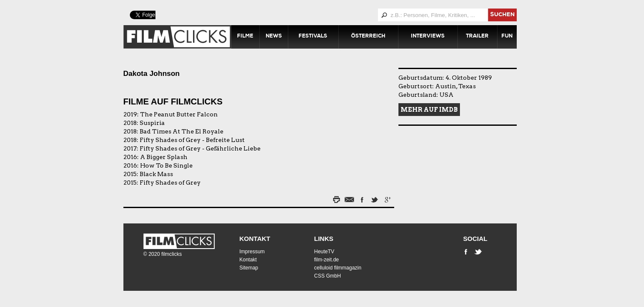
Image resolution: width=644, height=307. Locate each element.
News (274, 37)
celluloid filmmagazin (338, 268)
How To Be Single (166, 165)
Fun (507, 37)
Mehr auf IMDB (429, 110)
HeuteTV (324, 252)
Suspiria (152, 123)
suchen (502, 15)
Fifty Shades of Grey (170, 182)
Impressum (252, 252)
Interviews (428, 37)
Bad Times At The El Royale (181, 131)
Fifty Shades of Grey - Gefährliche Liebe (200, 148)
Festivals (313, 37)
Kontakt (255, 239)
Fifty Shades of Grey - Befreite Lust (192, 140)
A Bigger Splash (164, 157)
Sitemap (249, 268)
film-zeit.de (327, 260)
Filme (245, 37)
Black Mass (156, 174)
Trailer (477, 37)
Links (324, 239)
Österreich (368, 37)
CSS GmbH (328, 276)
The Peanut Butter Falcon (179, 114)
